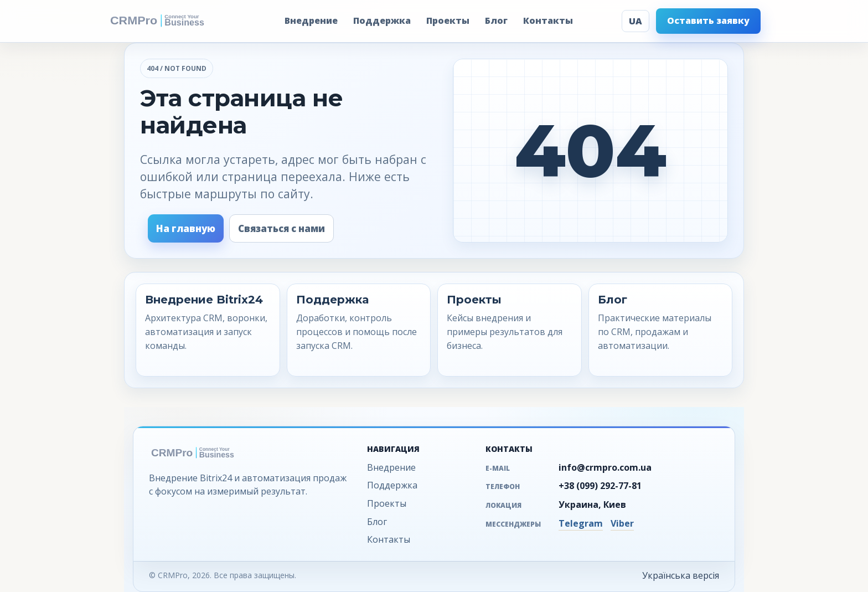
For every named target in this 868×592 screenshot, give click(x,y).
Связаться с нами (281, 228)
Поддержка (382, 20)
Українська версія (681, 575)
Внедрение (311, 20)
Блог (496, 20)
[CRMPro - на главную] (172, 21)
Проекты (448, 20)
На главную (186, 228)
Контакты (548, 20)
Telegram (581, 523)
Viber (622, 523)
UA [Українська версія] (635, 21)
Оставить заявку (708, 20)
